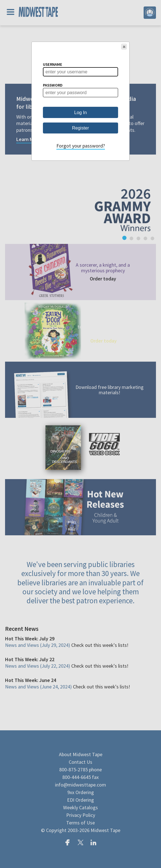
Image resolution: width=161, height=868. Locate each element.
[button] (124, 47)
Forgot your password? (81, 146)
